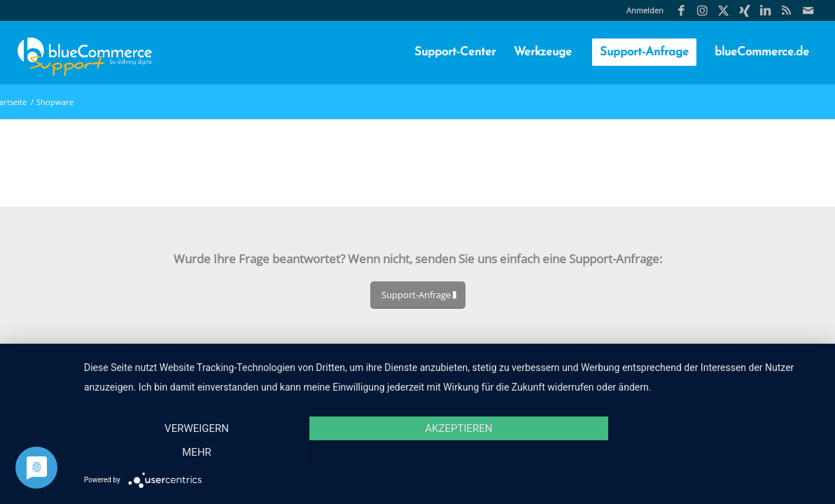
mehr (710, 452)
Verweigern (195, 452)
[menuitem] (641, 10)
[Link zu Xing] (744, 10)
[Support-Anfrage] (418, 295)
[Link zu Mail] (808, 10)
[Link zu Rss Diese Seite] (786, 10)
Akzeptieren (452, 452)
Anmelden (645, 10)
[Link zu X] (723, 10)
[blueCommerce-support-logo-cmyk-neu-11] (85, 52)
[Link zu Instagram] (702, 10)
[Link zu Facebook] (681, 10)
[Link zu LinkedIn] (765, 10)
